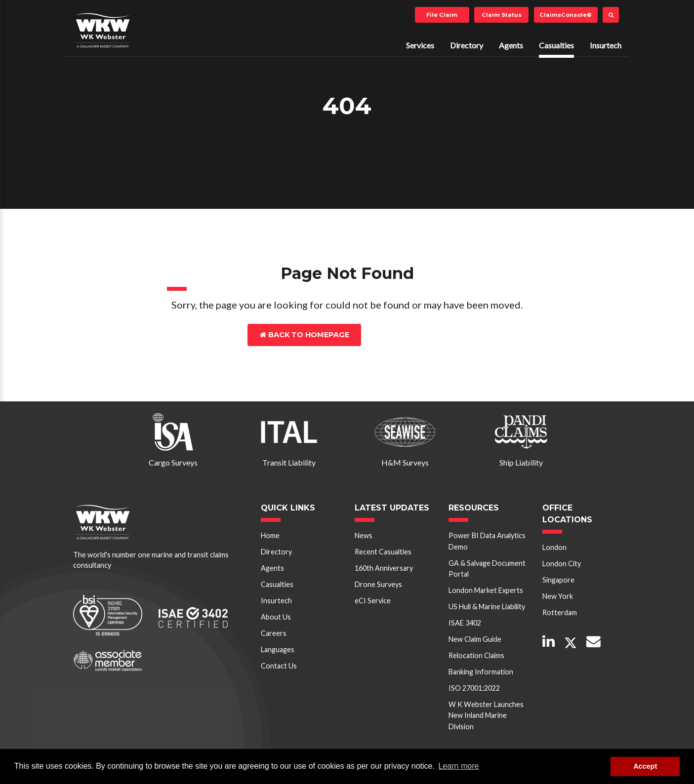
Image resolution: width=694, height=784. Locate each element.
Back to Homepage (305, 335)
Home (270, 535)
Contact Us (404, 335)
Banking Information (481, 672)
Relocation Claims (476, 655)
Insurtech (606, 45)
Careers (274, 633)
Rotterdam (560, 612)
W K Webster (103, 30)
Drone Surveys (378, 584)
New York (558, 596)
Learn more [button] (459, 766)
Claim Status (502, 15)
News (364, 535)
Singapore (558, 580)
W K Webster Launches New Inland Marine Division (486, 715)
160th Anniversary (384, 568)
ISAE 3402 (465, 623)
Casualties (556, 45)
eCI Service (373, 601)
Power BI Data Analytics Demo (487, 541)
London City (562, 564)
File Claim (442, 15)
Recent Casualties (383, 552)
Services (420, 45)
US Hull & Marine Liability (487, 607)
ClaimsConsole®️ (566, 15)
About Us (276, 617)
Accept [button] (645, 766)
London (554, 547)
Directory (467, 45)
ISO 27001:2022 (474, 688)
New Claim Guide (475, 639)
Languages (278, 649)
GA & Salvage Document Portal (487, 568)
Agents (511, 45)
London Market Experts (486, 590)
